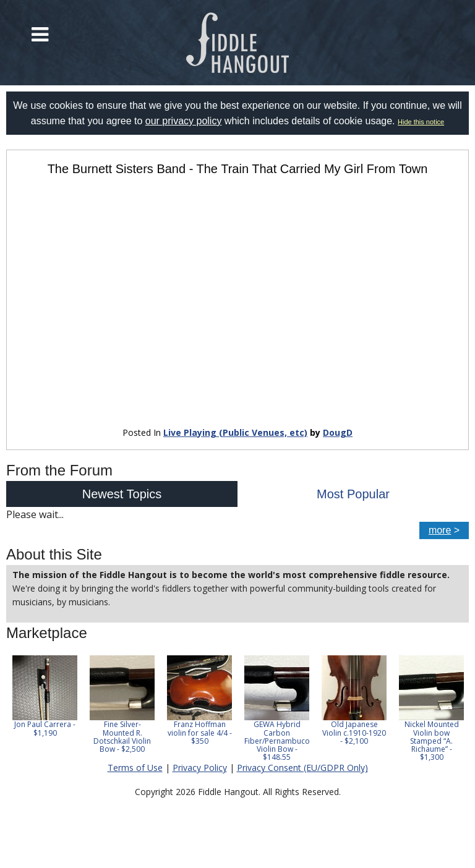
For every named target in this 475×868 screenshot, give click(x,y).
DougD (338, 432)
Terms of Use (135, 768)
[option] (45, 696)
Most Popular (353, 494)
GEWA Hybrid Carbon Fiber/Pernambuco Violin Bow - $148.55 (277, 741)
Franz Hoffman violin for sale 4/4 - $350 (200, 732)
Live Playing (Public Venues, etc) (235, 432)
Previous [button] (12, 708)
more (440, 530)
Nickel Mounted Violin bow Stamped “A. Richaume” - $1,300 (432, 741)
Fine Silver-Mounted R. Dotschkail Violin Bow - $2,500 (122, 737)
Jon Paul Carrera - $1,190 (45, 728)
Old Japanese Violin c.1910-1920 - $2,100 (354, 732)
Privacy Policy (200, 768)
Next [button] (451, 708)
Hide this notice (421, 122)
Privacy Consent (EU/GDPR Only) (302, 768)
